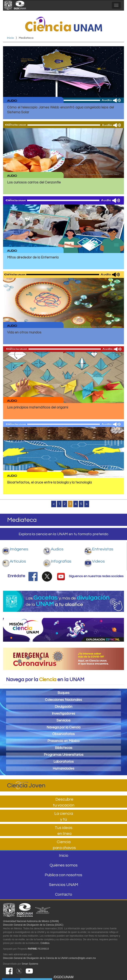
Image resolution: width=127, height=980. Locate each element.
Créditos (45, 943)
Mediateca (22, 520)
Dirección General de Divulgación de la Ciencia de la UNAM (35, 958)
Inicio (10, 38)
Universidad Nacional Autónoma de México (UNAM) (31, 921)
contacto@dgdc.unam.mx (82, 958)
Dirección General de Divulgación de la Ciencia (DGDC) (33, 925)
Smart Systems (30, 964)
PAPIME (32, 949)
